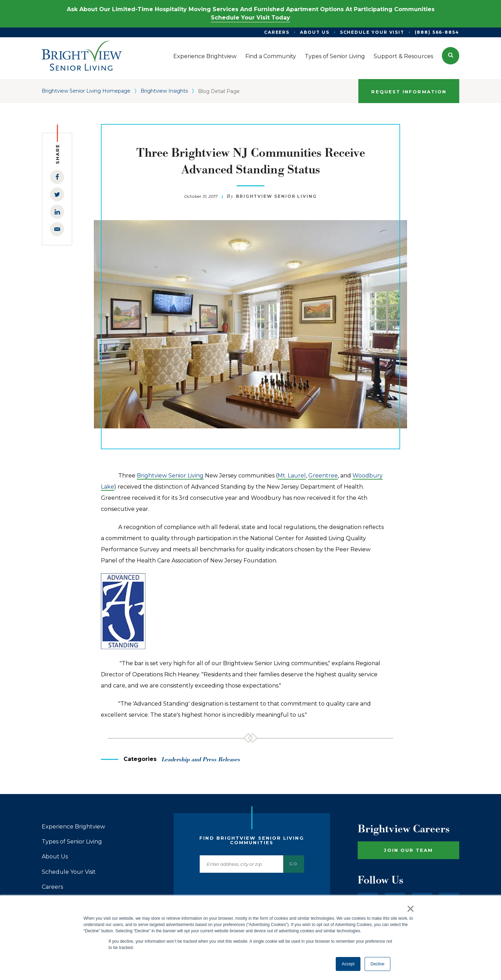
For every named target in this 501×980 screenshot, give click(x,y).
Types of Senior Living (72, 842)
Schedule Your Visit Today (250, 18)
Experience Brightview (73, 827)
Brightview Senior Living (170, 476)
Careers (52, 887)
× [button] (410, 909)
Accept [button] (348, 964)
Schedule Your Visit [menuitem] (372, 32)
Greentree (323, 476)
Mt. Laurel (292, 476)
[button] (451, 56)
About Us (55, 857)
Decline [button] (377, 964)
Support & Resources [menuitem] (403, 56)
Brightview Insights (164, 91)
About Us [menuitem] (315, 32)
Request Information (409, 92)
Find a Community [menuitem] (271, 56)
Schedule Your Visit (69, 872)
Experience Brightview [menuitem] (205, 56)
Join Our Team (408, 850)
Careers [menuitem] (277, 32)
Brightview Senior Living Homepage (86, 91)
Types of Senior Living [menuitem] (335, 56)
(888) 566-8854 (437, 32)
